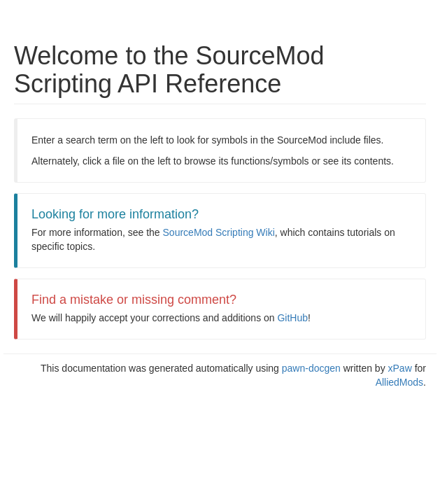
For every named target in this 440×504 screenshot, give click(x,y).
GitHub (292, 318)
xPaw (400, 368)
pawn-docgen (311, 368)
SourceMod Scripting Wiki (219, 232)
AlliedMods (399, 382)
